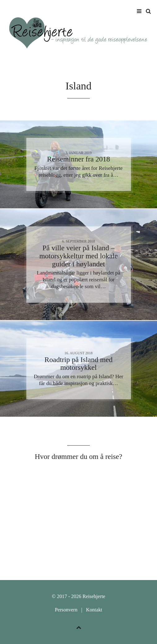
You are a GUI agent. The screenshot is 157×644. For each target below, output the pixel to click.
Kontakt (94, 610)
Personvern (66, 610)
